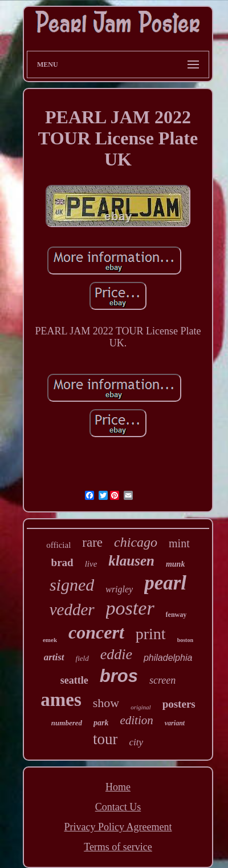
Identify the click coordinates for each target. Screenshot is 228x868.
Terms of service (118, 847)
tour (105, 739)
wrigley (119, 589)
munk (175, 564)
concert (96, 632)
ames (61, 700)
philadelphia (168, 658)
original (141, 707)
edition (136, 720)
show (106, 703)
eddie (116, 654)
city (136, 742)
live (91, 564)
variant (175, 723)
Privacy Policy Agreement (118, 827)
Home (118, 787)
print (151, 634)
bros (119, 676)
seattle (74, 680)
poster (130, 608)
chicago (136, 542)
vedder (72, 609)
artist (54, 657)
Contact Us (118, 807)
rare (92, 542)
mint (179, 543)
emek (50, 640)
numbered (67, 723)
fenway (176, 615)
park (101, 723)
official (58, 545)
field (82, 658)
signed (72, 585)
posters (179, 704)
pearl (165, 583)
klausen (131, 561)
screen (162, 680)
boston (185, 640)
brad (62, 562)
